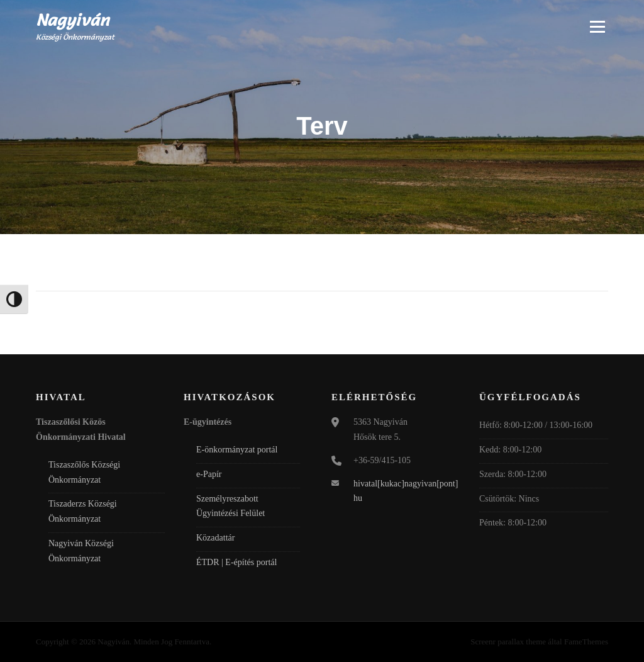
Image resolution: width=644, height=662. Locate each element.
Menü (597, 26)
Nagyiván (73, 20)
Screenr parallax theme (508, 642)
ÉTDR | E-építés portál (236, 562)
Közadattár (215, 538)
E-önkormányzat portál (237, 450)
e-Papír (209, 474)
